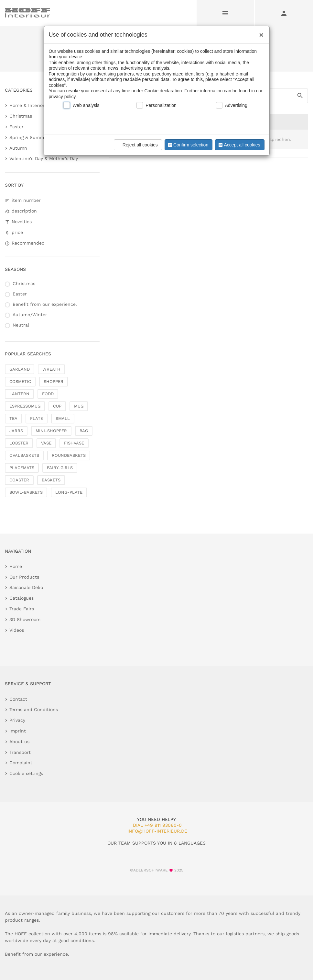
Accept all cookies (239, 145)
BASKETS (51, 480)
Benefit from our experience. (45, 304)
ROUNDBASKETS (69, 455)
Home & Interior (27, 105)
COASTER (19, 480)
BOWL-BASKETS (26, 492)
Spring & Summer (29, 137)
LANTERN (19, 394)
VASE (46, 443)
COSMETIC (20, 381)
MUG (79, 406)
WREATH (51, 369)
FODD (48, 394)
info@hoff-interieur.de (157, 831)
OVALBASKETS (24, 455)
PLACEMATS (22, 468)
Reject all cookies (137, 145)
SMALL (63, 418)
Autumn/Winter (30, 315)
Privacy (17, 720)
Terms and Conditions (34, 709)
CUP (57, 406)
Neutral (21, 325)
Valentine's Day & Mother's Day (44, 158)
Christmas (21, 116)
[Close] (260, 33)
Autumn (18, 148)
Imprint (18, 731)
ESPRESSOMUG (25, 406)
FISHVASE (74, 443)
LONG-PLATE (69, 492)
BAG (84, 431)
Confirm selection (188, 145)
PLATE (37, 418)
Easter (16, 127)
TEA (13, 418)
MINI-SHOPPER (51, 431)
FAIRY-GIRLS (60, 468)
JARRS (16, 431)
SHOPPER (54, 381)
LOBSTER (19, 443)
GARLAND (20, 369)
